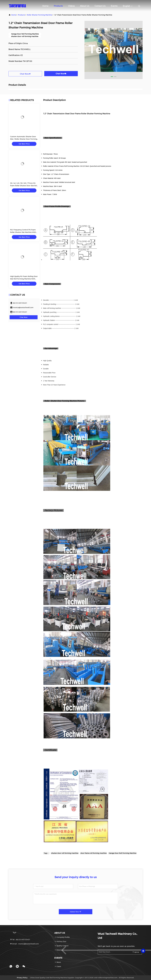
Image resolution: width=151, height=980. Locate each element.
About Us (85, 6)
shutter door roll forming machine (65, 853)
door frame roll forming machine (93, 853)
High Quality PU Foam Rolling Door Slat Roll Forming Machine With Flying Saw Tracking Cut (24, 279)
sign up (135, 952)
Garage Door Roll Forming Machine (122, 853)
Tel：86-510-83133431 (20, 940)
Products (58, 6)
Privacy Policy (22, 978)
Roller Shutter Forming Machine (39, 15)
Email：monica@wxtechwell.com (24, 944)
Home (45, 6)
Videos (71, 6)
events (114, 6)
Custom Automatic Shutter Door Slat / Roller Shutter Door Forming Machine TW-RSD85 (24, 139)
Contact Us (100, 6)
